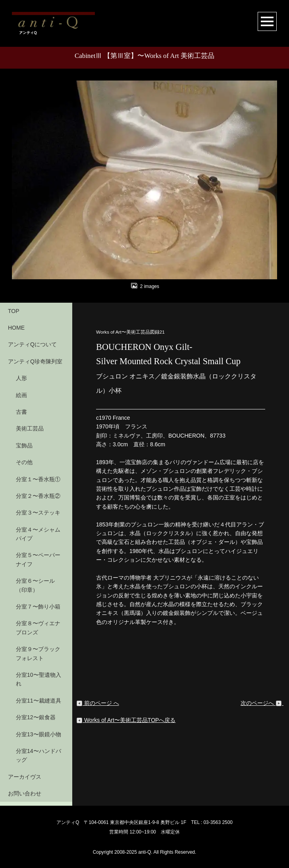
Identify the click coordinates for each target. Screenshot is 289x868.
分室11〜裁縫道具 (39, 701)
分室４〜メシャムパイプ (38, 534)
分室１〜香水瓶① (38, 479)
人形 (21, 378)
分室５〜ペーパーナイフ (38, 559)
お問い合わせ (25, 793)
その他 (24, 462)
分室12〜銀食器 (36, 717)
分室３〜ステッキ (38, 513)
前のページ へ (98, 703)
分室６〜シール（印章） (35, 585)
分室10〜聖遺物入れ (39, 679)
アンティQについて (32, 344)
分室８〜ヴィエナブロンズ (38, 628)
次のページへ (262, 703)
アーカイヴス (25, 777)
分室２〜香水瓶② (38, 496)
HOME (16, 328)
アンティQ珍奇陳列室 (35, 361)
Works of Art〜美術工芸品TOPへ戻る (126, 720)
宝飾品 (24, 446)
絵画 (21, 395)
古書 (21, 412)
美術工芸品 (30, 428)
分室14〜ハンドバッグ (39, 755)
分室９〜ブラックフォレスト (38, 653)
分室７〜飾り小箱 (38, 607)
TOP (14, 311)
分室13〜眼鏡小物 (39, 734)
